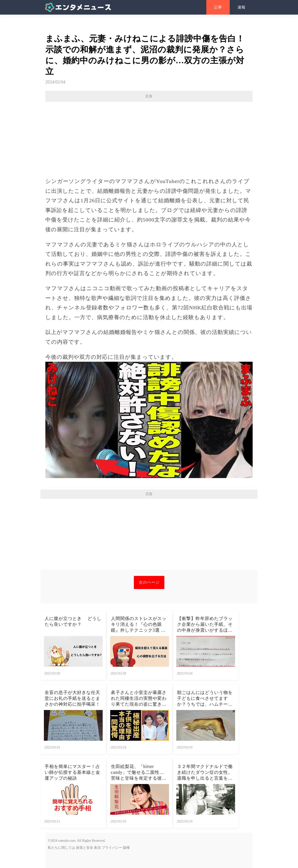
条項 (97, 848)
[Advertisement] (149, 137)
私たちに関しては (61, 848)
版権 (126, 848)
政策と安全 (85, 848)
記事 (218, 7)
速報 (241, 7)
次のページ (149, 582)
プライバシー (112, 848)
